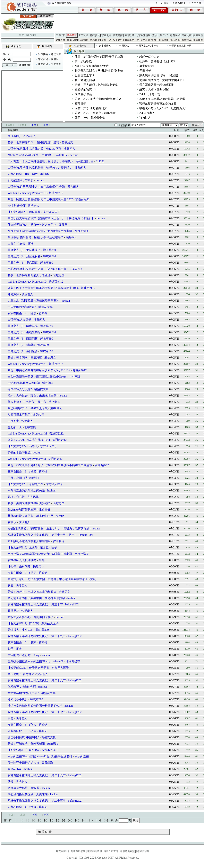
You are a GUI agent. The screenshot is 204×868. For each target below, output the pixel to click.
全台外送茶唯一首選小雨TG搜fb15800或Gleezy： (38, 377)
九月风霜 (33, 497)
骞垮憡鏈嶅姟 (78, 851)
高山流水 (152, 35)
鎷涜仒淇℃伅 (111, 851)
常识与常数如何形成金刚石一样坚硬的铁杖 (35, 706)
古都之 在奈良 (17, 244)
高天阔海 (47, 763)
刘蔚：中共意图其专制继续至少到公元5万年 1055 (39, 370)
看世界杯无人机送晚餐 (22, 560)
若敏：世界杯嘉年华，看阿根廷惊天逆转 (33, 142)
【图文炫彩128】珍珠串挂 (24, 212)
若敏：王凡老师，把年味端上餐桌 (96, 85)
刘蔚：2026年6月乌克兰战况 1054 (29, 440)
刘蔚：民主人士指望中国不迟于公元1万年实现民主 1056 (43, 288)
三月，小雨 (15, 478)
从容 (10, 586)
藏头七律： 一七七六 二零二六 (27, 402)
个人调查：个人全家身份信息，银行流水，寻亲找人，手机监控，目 (51, 161)
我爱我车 (187, 40)
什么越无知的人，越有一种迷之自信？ (32, 225)
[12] (84, 820)
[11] (77, 820)
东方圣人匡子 (52, 212)
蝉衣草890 (49, 250)
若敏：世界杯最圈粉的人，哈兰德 (29, 275)
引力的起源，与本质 (20, 180)
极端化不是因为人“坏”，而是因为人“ (163, 108)
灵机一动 (106, 40)
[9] (63, 820)
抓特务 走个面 (17, 206)
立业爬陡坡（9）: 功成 (22, 731)
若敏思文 (67, 142)
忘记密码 (43, 59)
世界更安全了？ (85, 75)
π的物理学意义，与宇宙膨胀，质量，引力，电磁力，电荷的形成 (48, 529)
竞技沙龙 (95, 35)
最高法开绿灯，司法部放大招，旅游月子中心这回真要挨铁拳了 (48, 579)
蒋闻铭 (44, 174)
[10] (70, 820)
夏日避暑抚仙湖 (85, 80)
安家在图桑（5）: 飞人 (22, 725)
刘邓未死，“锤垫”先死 (22, 687)
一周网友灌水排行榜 (180, 46)
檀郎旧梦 (80, 104)
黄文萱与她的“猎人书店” (23, 693)
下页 (34, 125)
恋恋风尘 (95, 40)
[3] (28, 820)
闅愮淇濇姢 (143, 851)
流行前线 (141, 40)
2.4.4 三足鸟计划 (150, 94)
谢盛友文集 (45, 307)
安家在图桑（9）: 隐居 (22, 313)
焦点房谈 (175, 40)
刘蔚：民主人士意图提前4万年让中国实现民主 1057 (40, 199)
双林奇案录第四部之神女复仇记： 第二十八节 (37, 680)
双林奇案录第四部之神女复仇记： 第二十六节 (37, 775)
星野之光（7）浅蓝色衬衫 (24, 256)
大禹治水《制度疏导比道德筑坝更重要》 (33, 301)
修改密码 (43, 64)
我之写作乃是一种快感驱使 (156, 85)
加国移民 (129, 40)
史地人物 (60, 40)
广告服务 (163, 3)
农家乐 (12, 522)
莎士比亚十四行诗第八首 (23, 763)
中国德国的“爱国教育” (22, 307)
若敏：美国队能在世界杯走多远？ (29, 503)
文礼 (93, 579)
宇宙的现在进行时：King (23, 655)
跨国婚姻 (83, 40)
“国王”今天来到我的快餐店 (92, 66)
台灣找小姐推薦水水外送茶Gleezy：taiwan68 (36, 661)
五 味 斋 (60, 35)
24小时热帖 (105, 46)
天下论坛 (83, 35)
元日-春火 (146, 71)
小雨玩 (76, 377)
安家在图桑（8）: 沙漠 (22, 472)
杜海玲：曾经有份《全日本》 (158, 61)
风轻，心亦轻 (16, 497)
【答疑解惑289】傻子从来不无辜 (28, 668)
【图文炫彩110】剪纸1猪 (23, 750)
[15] (106, 820)
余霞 (10, 718)
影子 (10, 649)
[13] (92, 820)
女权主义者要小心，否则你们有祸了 (31, 617)
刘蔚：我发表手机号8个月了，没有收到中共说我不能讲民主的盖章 (50, 465)
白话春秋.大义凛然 (19, 320)
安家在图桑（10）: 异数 (23, 174)
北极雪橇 (30, 427)
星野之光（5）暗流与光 (23, 326)
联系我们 (180, 3)
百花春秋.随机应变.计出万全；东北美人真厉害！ (38, 269)
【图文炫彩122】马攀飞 (23, 446)
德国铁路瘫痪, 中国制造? (23, 737)
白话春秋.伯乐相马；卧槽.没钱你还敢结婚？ (36, 237)
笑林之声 (187, 35)
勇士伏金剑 (146, 66)
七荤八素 (141, 35)
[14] (99, 820)
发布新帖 (43, 54)
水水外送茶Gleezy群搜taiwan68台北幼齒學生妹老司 (40, 231)
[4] (34, 820)
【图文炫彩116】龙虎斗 (23, 548)
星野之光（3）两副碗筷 (23, 339)
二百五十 (13, 421)
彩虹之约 (106, 35)
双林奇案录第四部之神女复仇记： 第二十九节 (37, 636)
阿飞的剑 (31, 35)
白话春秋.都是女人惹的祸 (24, 383)
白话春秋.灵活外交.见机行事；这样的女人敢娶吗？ (40, 168)
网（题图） (15, 136)
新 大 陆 (152, 40)
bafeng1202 (86, 535)
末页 (46, 125)
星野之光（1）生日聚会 (23, 351)
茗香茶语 (72, 35)
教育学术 (175, 35)
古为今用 (39, 415)
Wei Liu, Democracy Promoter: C (27, 364)
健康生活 (198, 35)
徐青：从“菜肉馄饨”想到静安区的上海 (99, 57)
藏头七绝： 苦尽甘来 (21, 674)
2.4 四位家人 (147, 113)
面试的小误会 (83, 94)
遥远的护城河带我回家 (22, 510)
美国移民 (198, 40)
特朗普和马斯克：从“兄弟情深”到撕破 (99, 71)
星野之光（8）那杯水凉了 (24, 250)
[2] (22, 820)
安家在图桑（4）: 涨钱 (22, 807)
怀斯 (31, 244)
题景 (10, 782)
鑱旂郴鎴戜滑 (95, 851)
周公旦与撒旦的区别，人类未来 (28, 794)
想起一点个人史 (149, 57)
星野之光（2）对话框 (21, 345)
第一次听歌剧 (83, 61)
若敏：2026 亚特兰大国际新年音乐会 (98, 99)
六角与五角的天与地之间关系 (26, 491)
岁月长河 (59, 541)
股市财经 (118, 40)
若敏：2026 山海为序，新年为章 (95, 113)
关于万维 (196, 3)
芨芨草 (63, 225)
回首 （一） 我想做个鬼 (90, 118)
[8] (58, 820)
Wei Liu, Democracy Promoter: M (27, 434)
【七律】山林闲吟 (19, 567)
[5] (40, 820)
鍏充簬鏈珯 (62, 851)
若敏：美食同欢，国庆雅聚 (25, 358)
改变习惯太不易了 (19, 415)
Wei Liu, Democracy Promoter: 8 (27, 459)
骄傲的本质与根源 (19, 453)
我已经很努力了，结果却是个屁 (28, 408)
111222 (100, 161)
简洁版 (55, 59)
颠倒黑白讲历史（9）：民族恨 (159, 75)
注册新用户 (25, 65)
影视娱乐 (164, 40)
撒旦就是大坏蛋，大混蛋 (23, 788)
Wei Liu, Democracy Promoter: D (27, 193)
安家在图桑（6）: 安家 (22, 642)
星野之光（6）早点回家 (23, 263)
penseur (43, 687)
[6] (46, 820)
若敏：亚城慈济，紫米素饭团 (26, 744)
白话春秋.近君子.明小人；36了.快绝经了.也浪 (36, 187)
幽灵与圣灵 (15, 769)
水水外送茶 (82, 231)
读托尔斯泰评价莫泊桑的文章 (158, 104)
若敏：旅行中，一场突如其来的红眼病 (32, 592)
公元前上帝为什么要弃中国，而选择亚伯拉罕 (36, 598)
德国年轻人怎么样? (20, 389)
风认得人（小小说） (20, 630)
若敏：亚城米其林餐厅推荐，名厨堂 (162, 99)
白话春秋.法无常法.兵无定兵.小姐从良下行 (35, 149)
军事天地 (72, 40)
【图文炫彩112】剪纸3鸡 (23, 623)
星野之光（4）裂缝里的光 (24, 332)
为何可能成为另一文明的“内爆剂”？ (162, 80)
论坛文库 (56, 54)
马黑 (42, 560)
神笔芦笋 (13, 294)
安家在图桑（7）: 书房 (22, 573)
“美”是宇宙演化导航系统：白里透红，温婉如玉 (37, 155)
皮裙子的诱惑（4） (87, 90)
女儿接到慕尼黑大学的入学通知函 (29, 541)
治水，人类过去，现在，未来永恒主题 (32, 396)
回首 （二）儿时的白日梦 (91, 108)
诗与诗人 (145, 118)
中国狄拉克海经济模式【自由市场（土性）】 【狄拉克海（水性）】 (51, 218)
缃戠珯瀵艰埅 (127, 851)
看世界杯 (13, 611)
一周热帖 (124, 46)
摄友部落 (118, 35)
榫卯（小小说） (18, 699)
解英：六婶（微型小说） (155, 90)
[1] (16, 820)
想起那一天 (15, 427)
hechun (74, 155)
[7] (52, 820)
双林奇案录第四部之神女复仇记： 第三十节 (35, 604)
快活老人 (30, 136)
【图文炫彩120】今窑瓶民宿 (25, 484)
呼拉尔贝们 (32, 478)
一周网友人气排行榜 (147, 46)
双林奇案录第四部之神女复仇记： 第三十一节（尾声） (42, 535)
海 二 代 (164, 35)
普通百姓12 (56, 193)
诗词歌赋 (129, 35)
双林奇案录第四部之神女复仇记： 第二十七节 (37, 712)
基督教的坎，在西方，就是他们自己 (31, 516)
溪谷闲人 (69, 149)
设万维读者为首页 (62, 3)
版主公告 (56, 64)
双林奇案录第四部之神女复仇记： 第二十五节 (37, 801)
